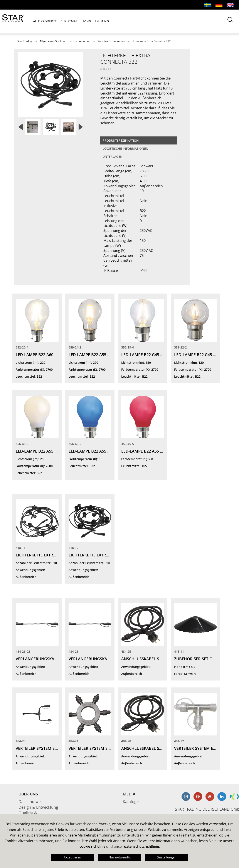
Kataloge (131, 802)
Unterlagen (113, 157)
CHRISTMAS (69, 21)
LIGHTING (102, 21)
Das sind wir (30, 802)
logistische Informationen (125, 149)
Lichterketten (82, 41)
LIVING (86, 21)
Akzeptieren (72, 857)
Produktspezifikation (121, 140)
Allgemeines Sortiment (53, 41)
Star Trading (25, 41)
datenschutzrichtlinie (141, 846)
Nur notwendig (120, 857)
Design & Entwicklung (38, 807)
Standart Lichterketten (111, 41)
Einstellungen (167, 857)
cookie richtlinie (92, 846)
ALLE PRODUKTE (45, 21)
